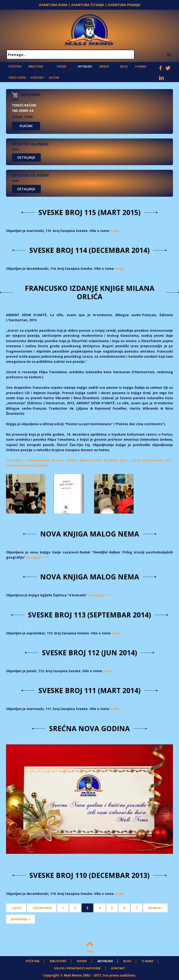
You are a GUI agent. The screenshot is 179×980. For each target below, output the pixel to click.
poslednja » (21, 919)
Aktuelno (85, 66)
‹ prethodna (42, 908)
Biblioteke (36, 66)
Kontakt (37, 77)
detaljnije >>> (38, 557)
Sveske (61, 66)
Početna (15, 66)
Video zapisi (17, 77)
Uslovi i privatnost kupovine (77, 968)
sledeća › (155, 908)
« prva (16, 908)
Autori (53, 77)
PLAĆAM (26, 126)
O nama (140, 66)
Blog (124, 66)
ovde (114, 230)
